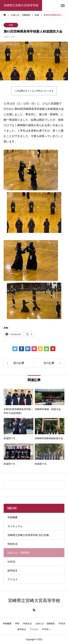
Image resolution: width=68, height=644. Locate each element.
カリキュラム (15, 526)
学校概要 (13, 517)
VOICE (11, 562)
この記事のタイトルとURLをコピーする (34, 91)
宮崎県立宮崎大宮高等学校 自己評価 (28, 535)
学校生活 (13, 544)
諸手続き (13, 571)
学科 (17, 624)
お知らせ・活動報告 (45, 624)
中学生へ (46, 629)
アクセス (13, 579)
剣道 (11, 25)
